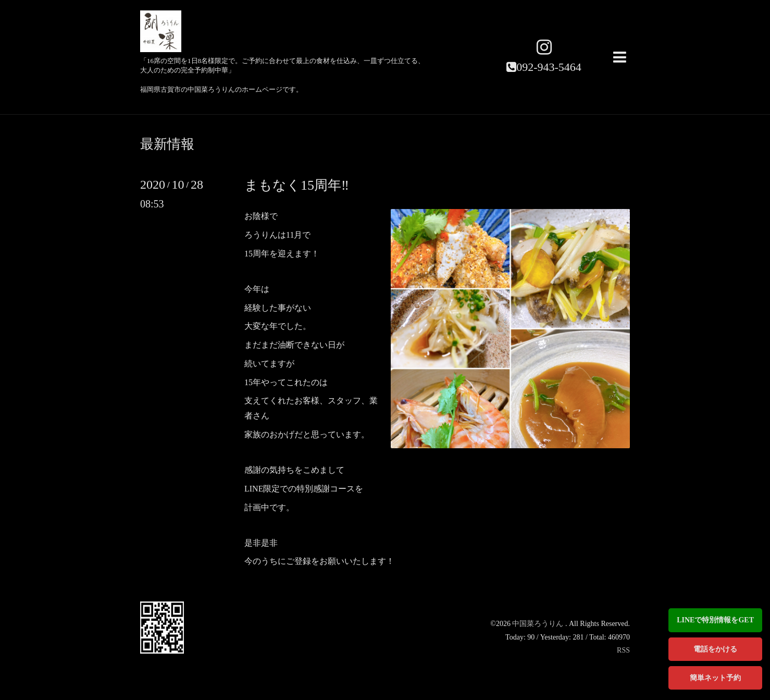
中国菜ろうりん (539, 624)
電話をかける (715, 649)
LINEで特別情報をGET (715, 620)
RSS (623, 650)
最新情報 (167, 144)
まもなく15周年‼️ (297, 185)
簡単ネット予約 (715, 678)
